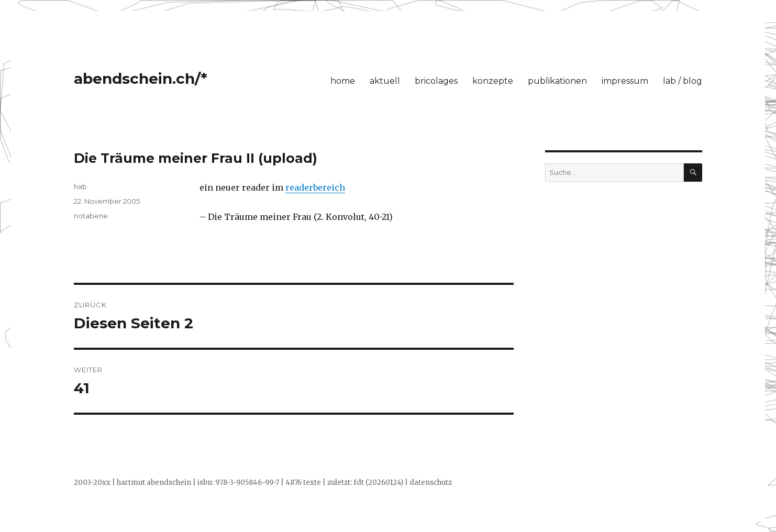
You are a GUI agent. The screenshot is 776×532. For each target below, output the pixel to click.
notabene (91, 216)
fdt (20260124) (378, 483)
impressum (625, 81)
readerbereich (315, 187)
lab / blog (683, 81)
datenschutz (431, 483)
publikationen (557, 81)
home (343, 81)
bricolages (436, 81)
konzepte (493, 81)
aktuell (385, 81)
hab (80, 186)
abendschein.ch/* (141, 79)
